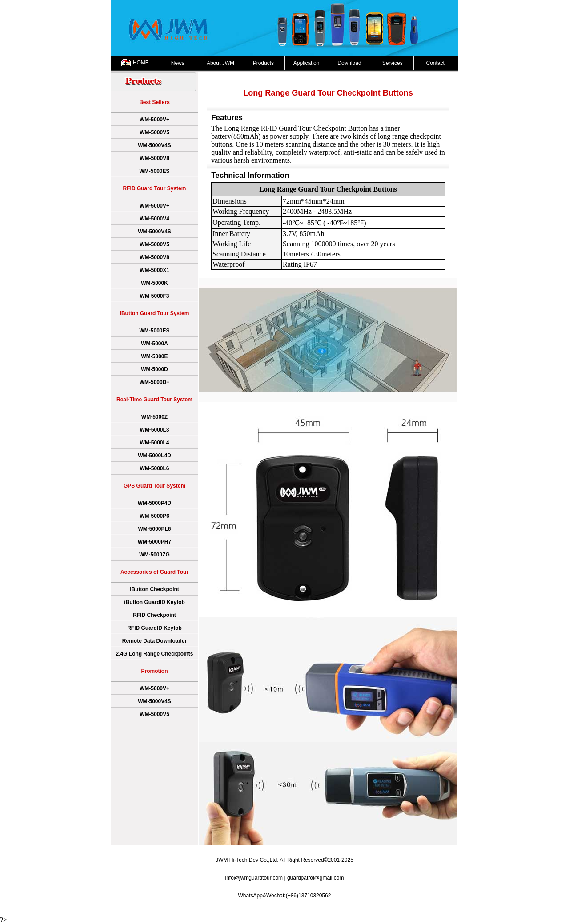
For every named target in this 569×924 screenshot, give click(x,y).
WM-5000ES (154, 171)
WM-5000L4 (154, 443)
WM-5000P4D (154, 503)
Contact (435, 63)
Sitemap (450, 910)
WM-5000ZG (154, 555)
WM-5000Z (154, 417)
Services (393, 63)
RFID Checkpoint (154, 615)
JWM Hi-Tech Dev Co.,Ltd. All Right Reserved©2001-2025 (284, 860)
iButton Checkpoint (154, 589)
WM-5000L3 (154, 430)
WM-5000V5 (154, 132)
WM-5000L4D (154, 456)
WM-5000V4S (154, 145)
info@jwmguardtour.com (254, 878)
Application (307, 63)
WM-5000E (154, 356)
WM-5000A (154, 344)
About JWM (220, 63)
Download (349, 63)
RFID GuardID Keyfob (154, 628)
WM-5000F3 (154, 296)
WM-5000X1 (154, 270)
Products (263, 63)
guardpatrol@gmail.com (316, 878)
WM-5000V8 (154, 158)
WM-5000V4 (154, 219)
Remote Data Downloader (154, 641)
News (178, 63)
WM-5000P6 (154, 516)
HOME (141, 63)
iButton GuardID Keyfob (154, 602)
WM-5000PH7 (154, 542)
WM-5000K (154, 283)
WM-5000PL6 (154, 529)
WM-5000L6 (154, 468)
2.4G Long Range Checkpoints (154, 654)
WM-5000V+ (154, 120)
